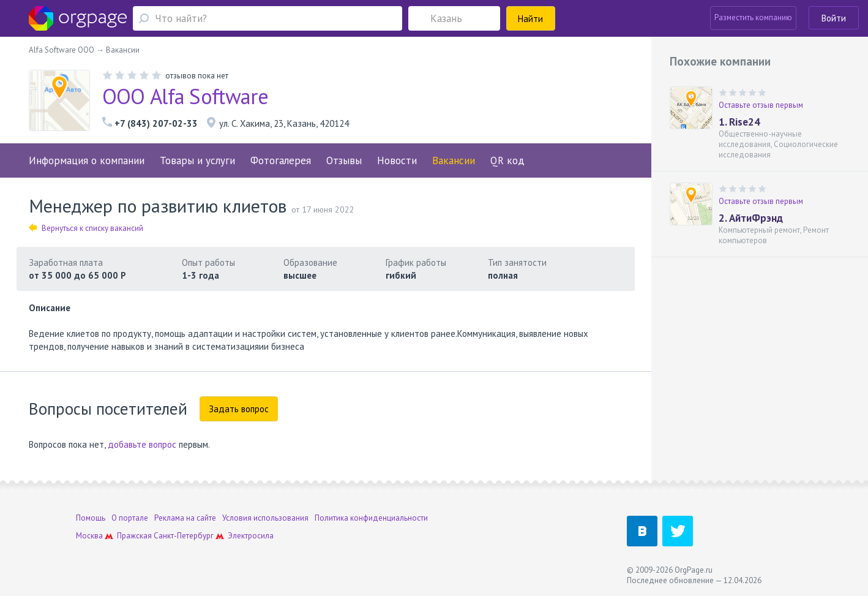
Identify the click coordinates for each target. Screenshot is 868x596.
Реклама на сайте (185, 518)
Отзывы (344, 160)
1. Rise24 (739, 122)
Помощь (91, 518)
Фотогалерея (281, 160)
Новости (397, 160)
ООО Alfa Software (185, 96)
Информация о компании (87, 160)
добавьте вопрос (142, 444)
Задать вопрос (239, 409)
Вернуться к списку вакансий (86, 228)
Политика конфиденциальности (371, 518)
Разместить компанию (753, 17)
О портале (130, 518)
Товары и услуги (197, 160)
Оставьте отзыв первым (761, 105)
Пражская (134, 536)
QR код (507, 160)
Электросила (251, 536)
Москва (89, 536)
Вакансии (454, 160)
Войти (834, 18)
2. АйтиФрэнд (751, 218)
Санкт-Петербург (184, 536)
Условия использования (265, 518)
